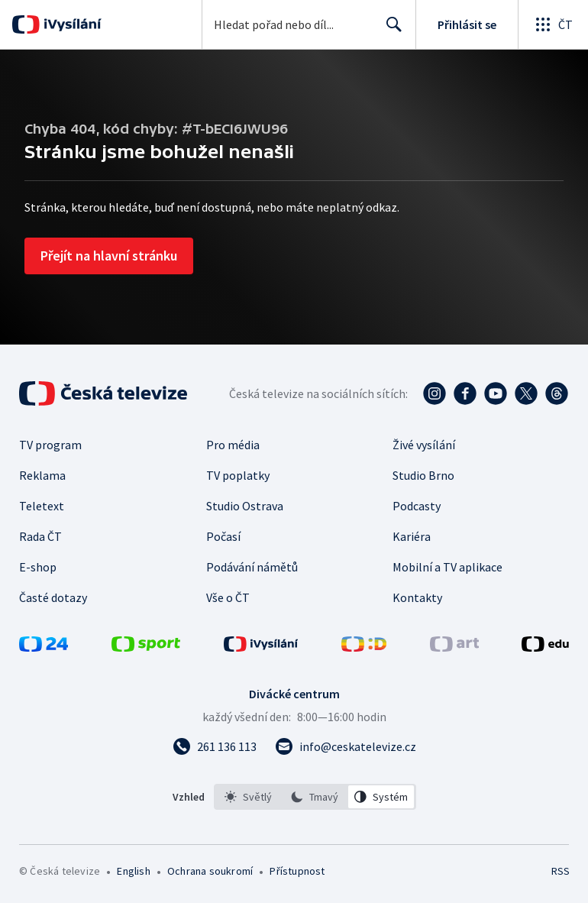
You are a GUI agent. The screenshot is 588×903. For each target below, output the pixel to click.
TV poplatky (238, 475)
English (133, 871)
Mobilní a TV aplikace (447, 567)
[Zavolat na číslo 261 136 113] (215, 746)
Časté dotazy (53, 597)
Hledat (390, 31)
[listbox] (315, 797)
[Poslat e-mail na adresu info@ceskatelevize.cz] (346, 746)
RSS (560, 871)
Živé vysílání (424, 445)
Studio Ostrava (245, 506)
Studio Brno (423, 475)
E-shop (38, 567)
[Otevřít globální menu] (553, 24)
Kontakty (417, 597)
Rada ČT (40, 536)
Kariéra (412, 536)
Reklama (42, 475)
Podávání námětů (252, 567)
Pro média (233, 445)
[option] (248, 797)
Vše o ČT (228, 597)
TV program (50, 445)
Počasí (223, 536)
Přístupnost (297, 871)
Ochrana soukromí (210, 871)
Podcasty (417, 506)
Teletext (42, 506)
